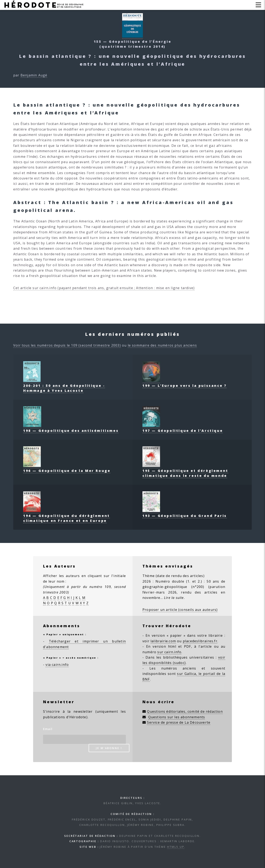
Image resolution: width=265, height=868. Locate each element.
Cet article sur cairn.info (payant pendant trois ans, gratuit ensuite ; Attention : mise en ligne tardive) (104, 288)
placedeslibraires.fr (200, 641)
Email (48, 729)
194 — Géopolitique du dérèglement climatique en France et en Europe (67, 516)
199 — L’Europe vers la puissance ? (185, 383)
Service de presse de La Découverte (179, 722)
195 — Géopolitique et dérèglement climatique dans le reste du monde (185, 471)
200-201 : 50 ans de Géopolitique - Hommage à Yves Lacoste (64, 386)
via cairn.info (57, 665)
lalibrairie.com (163, 641)
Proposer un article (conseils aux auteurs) (180, 610)
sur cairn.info (169, 652)
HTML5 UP (176, 847)
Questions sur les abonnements (177, 717)
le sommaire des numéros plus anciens (162, 345)
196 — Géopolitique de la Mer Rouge (67, 468)
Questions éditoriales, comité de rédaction (185, 711)
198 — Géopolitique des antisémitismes (71, 428)
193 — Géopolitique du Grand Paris (185, 513)
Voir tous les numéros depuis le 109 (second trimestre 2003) (67, 345)
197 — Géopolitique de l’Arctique (183, 428)
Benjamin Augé (34, 75)
